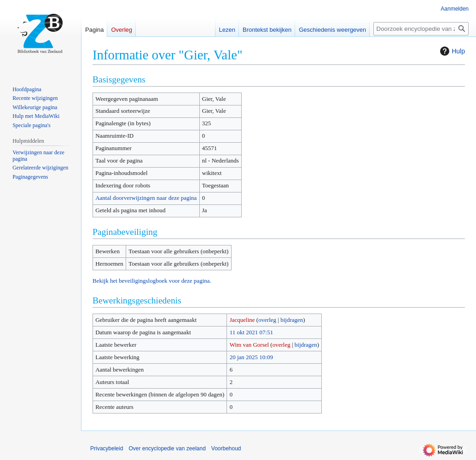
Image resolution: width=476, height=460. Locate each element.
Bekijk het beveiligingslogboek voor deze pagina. (152, 281)
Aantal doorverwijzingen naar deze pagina (146, 198)
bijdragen (292, 320)
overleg (267, 320)
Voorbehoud (226, 448)
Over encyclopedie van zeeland (167, 448)
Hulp (451, 51)
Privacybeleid (107, 448)
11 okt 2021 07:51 (252, 332)
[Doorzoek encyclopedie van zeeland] (421, 29)
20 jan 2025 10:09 (251, 357)
